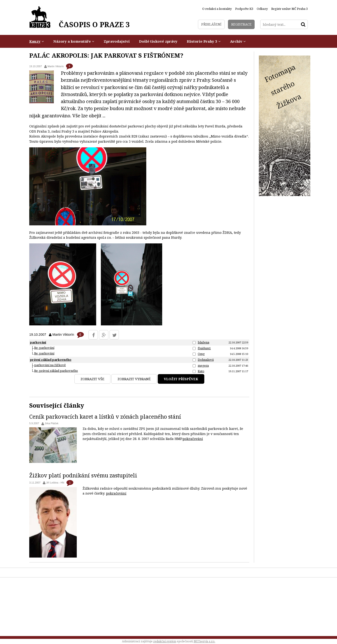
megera (203, 365)
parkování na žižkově (50, 365)
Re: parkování (44, 348)
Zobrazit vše (92, 379)
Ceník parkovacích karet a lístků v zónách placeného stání (105, 417)
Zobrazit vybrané (134, 379)
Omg (201, 354)
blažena (203, 342)
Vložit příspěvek (181, 379)
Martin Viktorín (56, 66)
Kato (201, 371)
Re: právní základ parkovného (56, 371)
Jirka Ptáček (52, 423)
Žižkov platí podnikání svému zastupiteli (83, 475)
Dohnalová (206, 360)
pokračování (193, 439)
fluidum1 (204, 348)
